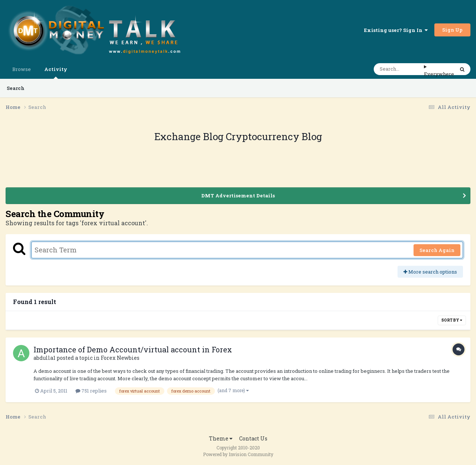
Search (16, 88)
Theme (221, 438)
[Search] (399, 69)
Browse (22, 69)
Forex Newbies (120, 358)
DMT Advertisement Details (238, 196)
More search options (430, 272)
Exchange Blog (190, 136)
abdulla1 (44, 358)
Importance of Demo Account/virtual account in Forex (133, 349)
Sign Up (452, 30)
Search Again (437, 250)
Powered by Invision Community (238, 454)
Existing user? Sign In (396, 30)
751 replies (91, 391)
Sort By (452, 320)
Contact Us (253, 438)
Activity (56, 72)
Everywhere (439, 74)
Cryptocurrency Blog (274, 136)
